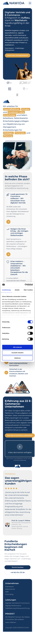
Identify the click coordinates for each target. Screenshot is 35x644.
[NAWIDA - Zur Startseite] (14, 3)
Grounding (9, 594)
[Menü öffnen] (30, 3)
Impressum (10, 587)
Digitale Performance (13, 606)
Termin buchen (18, 567)
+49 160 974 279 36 (17, 572)
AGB (7, 592)
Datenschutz (10, 589)
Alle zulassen (17, 347)
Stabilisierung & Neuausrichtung (17, 608)
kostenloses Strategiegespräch (18, 55)
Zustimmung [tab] (6, 290)
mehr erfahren (11, 622)
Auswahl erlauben (17, 353)
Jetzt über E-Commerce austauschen (20, 435)
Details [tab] (17, 290)
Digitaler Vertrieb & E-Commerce (17, 603)
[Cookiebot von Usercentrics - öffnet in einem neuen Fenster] (25, 285)
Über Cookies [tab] (28, 290)
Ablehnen (17, 358)
